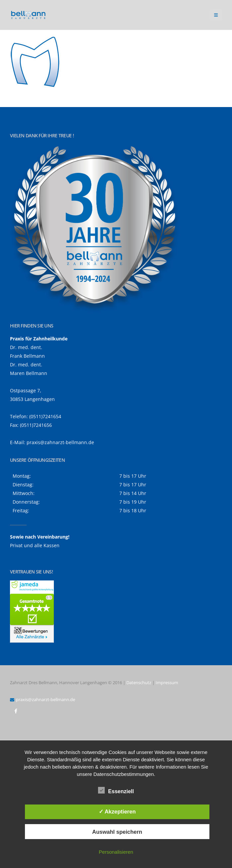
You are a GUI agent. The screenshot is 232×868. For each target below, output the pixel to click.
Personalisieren (116, 852)
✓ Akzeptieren (117, 811)
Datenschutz (139, 682)
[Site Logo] (28, 15)
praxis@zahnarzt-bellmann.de (60, 442)
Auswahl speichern (117, 832)
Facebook (16, 711)
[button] (216, 15)
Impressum (167, 682)
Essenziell (116, 790)
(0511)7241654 (45, 416)
